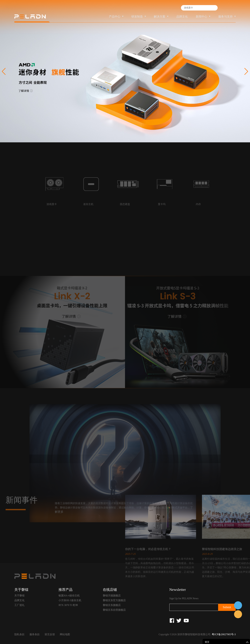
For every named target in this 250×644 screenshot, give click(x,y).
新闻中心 (202, 17)
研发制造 (137, 17)
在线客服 (238, 605)
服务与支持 (225, 17)
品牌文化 (182, 17)
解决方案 (160, 17)
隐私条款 (19, 634)
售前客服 (238, 614)
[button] (246, 71)
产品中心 (115, 17)
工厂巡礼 (19, 605)
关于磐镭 (19, 596)
